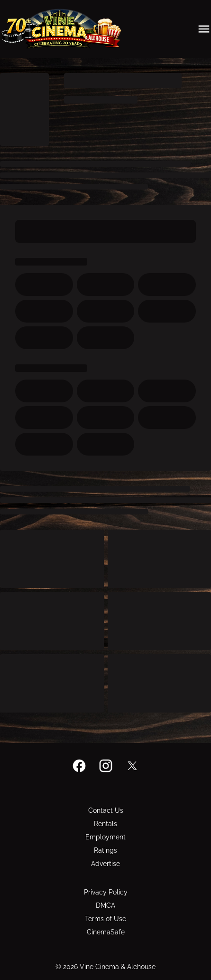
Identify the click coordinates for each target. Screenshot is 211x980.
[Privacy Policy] (106, 892)
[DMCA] (105, 905)
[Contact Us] (106, 810)
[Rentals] (105, 824)
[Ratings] (105, 850)
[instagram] (106, 766)
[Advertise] (105, 864)
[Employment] (105, 837)
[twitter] (132, 766)
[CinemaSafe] (106, 932)
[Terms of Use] (105, 919)
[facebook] (79, 766)
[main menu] (204, 29)
